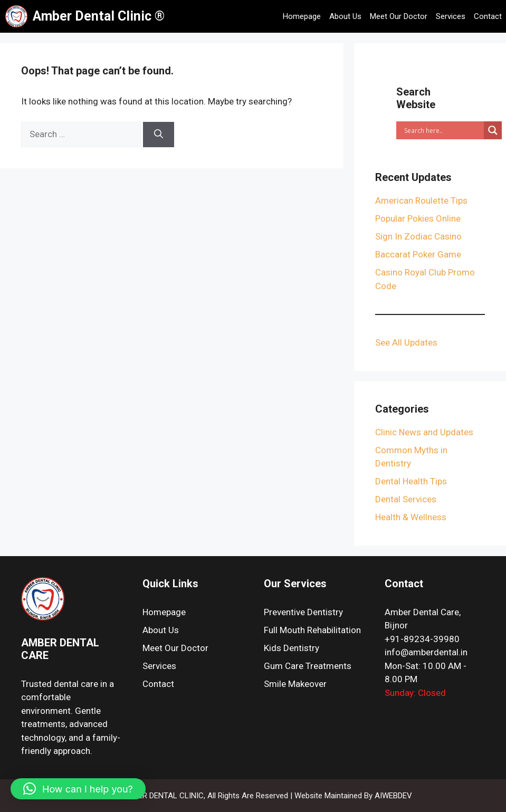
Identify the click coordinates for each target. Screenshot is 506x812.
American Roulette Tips (421, 200)
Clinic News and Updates (424, 432)
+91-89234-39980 (422, 639)
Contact (488, 16)
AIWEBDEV (393, 796)
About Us (345, 16)
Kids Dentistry (292, 648)
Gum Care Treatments (308, 666)
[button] (78, 789)
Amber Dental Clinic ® (99, 16)
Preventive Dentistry (303, 612)
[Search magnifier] (493, 130)
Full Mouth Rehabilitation (312, 630)
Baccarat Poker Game (418, 254)
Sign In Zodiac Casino (418, 236)
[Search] (159, 135)
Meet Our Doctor (399, 16)
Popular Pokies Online (418, 218)
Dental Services (406, 499)
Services (451, 16)
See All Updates (406, 342)
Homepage (302, 16)
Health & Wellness (411, 517)
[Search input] (443, 130)
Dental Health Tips (411, 481)
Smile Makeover (295, 684)
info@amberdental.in (426, 652)
